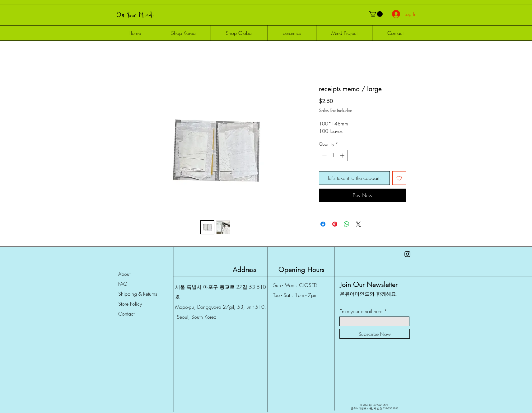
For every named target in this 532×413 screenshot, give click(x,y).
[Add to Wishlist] (399, 178)
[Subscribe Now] (375, 334)
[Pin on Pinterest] (335, 224)
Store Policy (130, 304)
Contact (126, 314)
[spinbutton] (333, 155)
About (124, 274)
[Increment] (343, 155)
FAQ (123, 284)
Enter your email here (361, 311)
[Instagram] (407, 254)
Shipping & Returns (138, 294)
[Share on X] (358, 224)
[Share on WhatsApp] (347, 224)
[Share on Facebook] (323, 224)
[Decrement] (324, 155)
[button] (376, 14)
